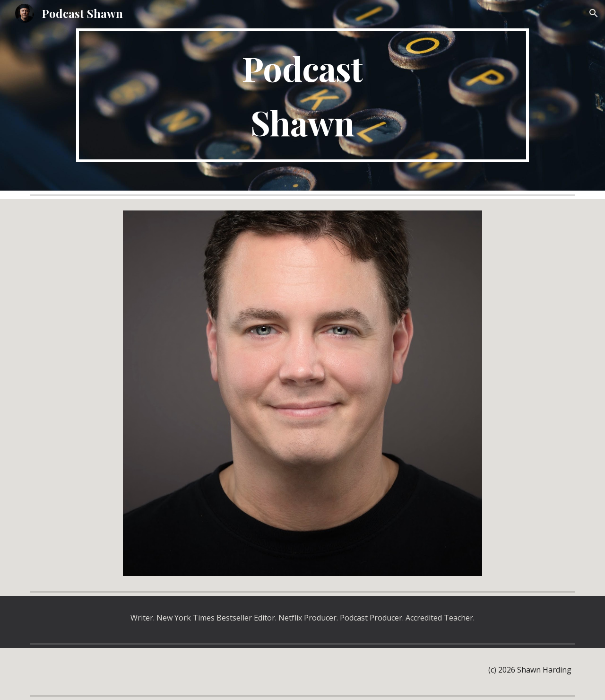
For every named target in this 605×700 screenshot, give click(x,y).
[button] (594, 13)
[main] (302, 95)
